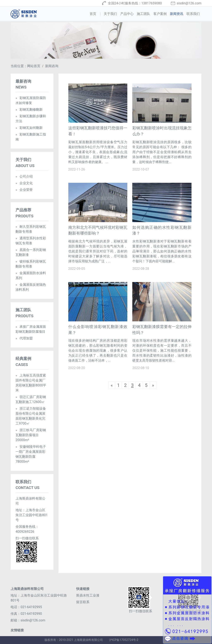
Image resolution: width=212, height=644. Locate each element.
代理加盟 (24, 338)
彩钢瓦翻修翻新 (29, 110)
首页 (96, 13)
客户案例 (160, 14)
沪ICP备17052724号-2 (124, 640)
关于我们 (110, 14)
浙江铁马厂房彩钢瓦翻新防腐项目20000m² (31, 435)
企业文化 (24, 183)
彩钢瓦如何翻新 (29, 128)
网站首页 (34, 66)
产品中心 (127, 14)
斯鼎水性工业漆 (88, 595)
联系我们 (193, 14)
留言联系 (83, 602)
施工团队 (143, 14)
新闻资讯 (177, 14)
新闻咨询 (52, 66)
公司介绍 (24, 176)
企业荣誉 (24, 190)
